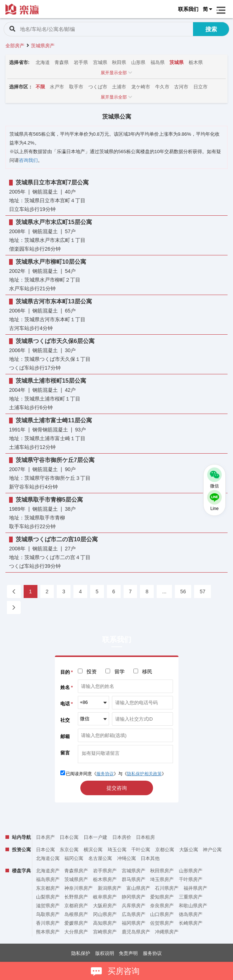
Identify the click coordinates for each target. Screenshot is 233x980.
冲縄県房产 (167, 932)
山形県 (138, 62)
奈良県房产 (162, 906)
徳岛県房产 (191, 914)
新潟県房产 (110, 888)
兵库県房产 (134, 906)
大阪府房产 (105, 906)
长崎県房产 (191, 923)
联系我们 (188, 9)
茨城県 (176, 62)
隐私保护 (81, 953)
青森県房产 (76, 871)
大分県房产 (76, 932)
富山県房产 (138, 888)
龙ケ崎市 (141, 87)
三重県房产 (191, 897)
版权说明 (105, 953)
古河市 (181, 87)
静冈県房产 (134, 897)
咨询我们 (28, 160)
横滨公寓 (93, 850)
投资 (92, 672)
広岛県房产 (134, 914)
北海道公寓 (48, 858)
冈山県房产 (105, 914)
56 (183, 591)
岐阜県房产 (105, 897)
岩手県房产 (105, 871)
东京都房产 (48, 888)
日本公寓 (69, 837)
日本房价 (122, 837)
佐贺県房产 (162, 923)
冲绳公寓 (126, 858)
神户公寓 (212, 850)
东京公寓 (69, 850)
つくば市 (98, 87)
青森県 (62, 62)
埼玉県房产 (162, 879)
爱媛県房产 (76, 923)
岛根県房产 (76, 914)
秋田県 (119, 62)
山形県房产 (191, 871)
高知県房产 (105, 923)
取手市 (76, 87)
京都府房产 (76, 906)
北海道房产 (48, 871)
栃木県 (196, 62)
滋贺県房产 (48, 906)
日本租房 (145, 837)
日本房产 (45, 837)
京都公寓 (165, 850)
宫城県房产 (134, 871)
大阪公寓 (189, 850)
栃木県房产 (105, 879)
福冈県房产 (134, 923)
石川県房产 (167, 888)
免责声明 (128, 953)
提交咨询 (117, 788)
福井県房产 (195, 888)
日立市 (200, 87)
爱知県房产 (162, 897)
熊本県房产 (48, 932)
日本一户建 (95, 837)
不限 (40, 87)
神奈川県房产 (79, 888)
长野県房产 (76, 897)
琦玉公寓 (117, 850)
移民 (147, 672)
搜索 (211, 29)
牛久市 (162, 87)
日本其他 (150, 858)
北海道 (43, 62)
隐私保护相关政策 (144, 774)
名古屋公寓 (100, 858)
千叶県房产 (191, 879)
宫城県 (100, 62)
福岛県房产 (48, 879)
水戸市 (57, 87)
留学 (120, 672)
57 (202, 591)
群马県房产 (134, 879)
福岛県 (158, 62)
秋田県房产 (162, 871)
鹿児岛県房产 (136, 932)
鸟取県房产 (48, 914)
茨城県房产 (76, 879)
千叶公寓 (141, 850)
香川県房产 (48, 923)
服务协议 (105, 774)
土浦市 (119, 87)
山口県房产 (162, 914)
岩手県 (81, 62)
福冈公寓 (74, 858)
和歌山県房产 (193, 906)
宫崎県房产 (105, 932)
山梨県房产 (48, 897)
